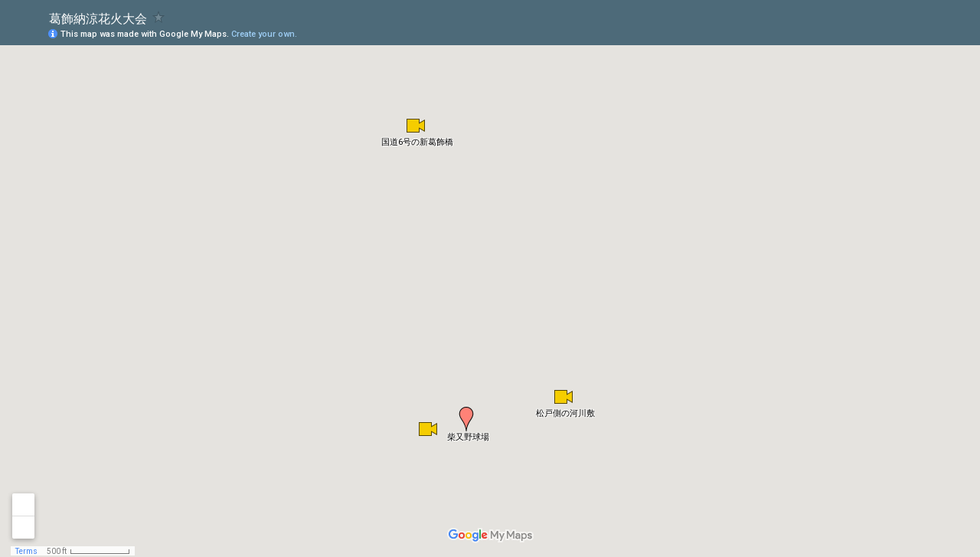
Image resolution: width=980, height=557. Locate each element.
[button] (466, 419)
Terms (26, 551)
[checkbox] (159, 17)
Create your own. (264, 34)
